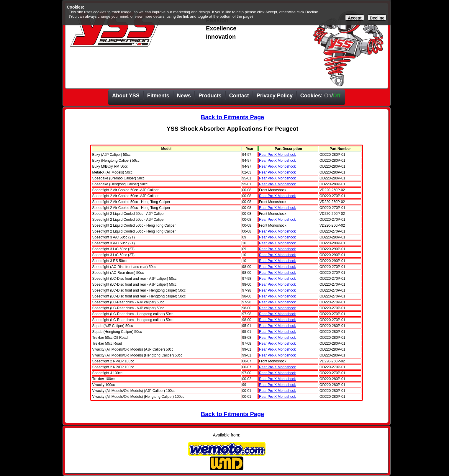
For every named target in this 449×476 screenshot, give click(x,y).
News (184, 96)
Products (210, 96)
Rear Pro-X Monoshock (277, 155)
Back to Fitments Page (233, 117)
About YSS (126, 96)
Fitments (158, 96)
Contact (239, 96)
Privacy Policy (275, 96)
